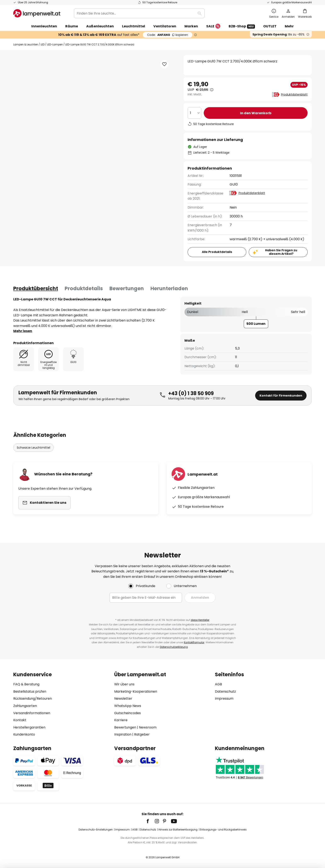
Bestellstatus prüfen (30, 691)
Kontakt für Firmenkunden (281, 396)
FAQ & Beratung (26, 684)
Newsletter (123, 699)
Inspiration (123, 734)
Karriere (121, 720)
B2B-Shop (242, 26)
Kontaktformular (194, 642)
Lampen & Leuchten (26, 44)
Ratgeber (142, 734)
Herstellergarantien (29, 727)
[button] (164, 64)
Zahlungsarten (25, 706)
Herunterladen (169, 288)
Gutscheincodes (127, 713)
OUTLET (270, 26)
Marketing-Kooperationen (136, 691)
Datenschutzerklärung (174, 647)
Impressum (224, 699)
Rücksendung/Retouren (33, 699)
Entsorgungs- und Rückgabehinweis (223, 830)
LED (43, 44)
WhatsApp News (128, 706)
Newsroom (148, 727)
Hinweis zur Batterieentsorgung (178, 830)
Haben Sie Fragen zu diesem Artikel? (281, 252)
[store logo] (37, 13)
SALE (213, 26)
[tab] (36, 289)
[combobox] (139, 13)
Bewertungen (127, 288)
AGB (218, 684)
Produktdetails (84, 288)
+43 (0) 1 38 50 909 (191, 393)
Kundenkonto (24, 734)
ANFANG (168, 35)
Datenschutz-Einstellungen (96, 830)
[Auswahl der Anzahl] (194, 113)
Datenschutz (225, 691)
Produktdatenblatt (294, 95)
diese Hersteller (200, 620)
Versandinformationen (32, 713)
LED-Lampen (55, 44)
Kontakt (20, 720)
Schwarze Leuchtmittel (33, 448)
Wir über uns (124, 684)
